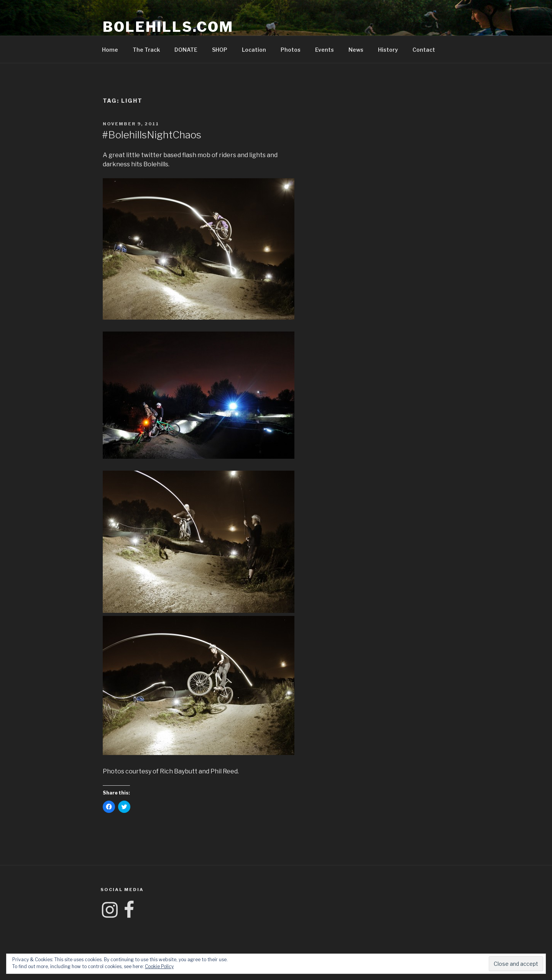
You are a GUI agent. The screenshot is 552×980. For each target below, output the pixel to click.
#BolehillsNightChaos (152, 135)
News (356, 50)
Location (254, 50)
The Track (146, 50)
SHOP (220, 50)
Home (110, 50)
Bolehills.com (168, 27)
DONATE (186, 50)
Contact (424, 50)
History (388, 50)
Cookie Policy (159, 966)
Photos (291, 50)
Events (324, 50)
